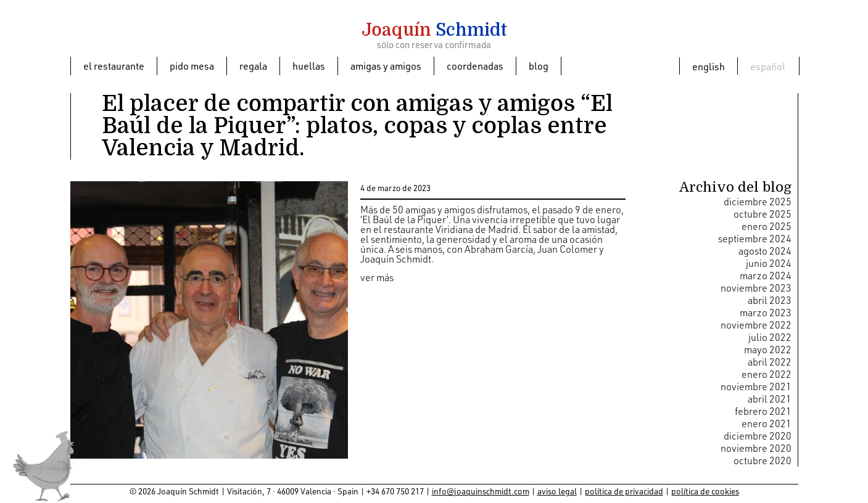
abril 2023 (770, 300)
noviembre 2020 (756, 448)
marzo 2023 (766, 313)
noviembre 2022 (756, 325)
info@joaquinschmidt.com (481, 491)
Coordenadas (475, 66)
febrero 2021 (763, 411)
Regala (253, 66)
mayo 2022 (768, 350)
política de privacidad (624, 491)
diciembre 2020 (758, 436)
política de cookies (705, 491)
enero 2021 (767, 423)
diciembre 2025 (758, 202)
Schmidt (434, 30)
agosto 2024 (765, 251)
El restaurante (114, 66)
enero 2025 (767, 226)
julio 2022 (770, 337)
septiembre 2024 (755, 239)
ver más (377, 277)
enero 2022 (767, 374)
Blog (539, 66)
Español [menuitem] (768, 67)
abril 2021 (770, 399)
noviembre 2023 (756, 288)
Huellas (309, 66)
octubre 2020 (763, 460)
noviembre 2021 (756, 386)
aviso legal (557, 491)
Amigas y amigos (386, 66)
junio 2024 (769, 263)
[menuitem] (709, 66)
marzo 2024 (766, 276)
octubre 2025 (763, 214)
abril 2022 (770, 362)
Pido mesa (192, 66)
